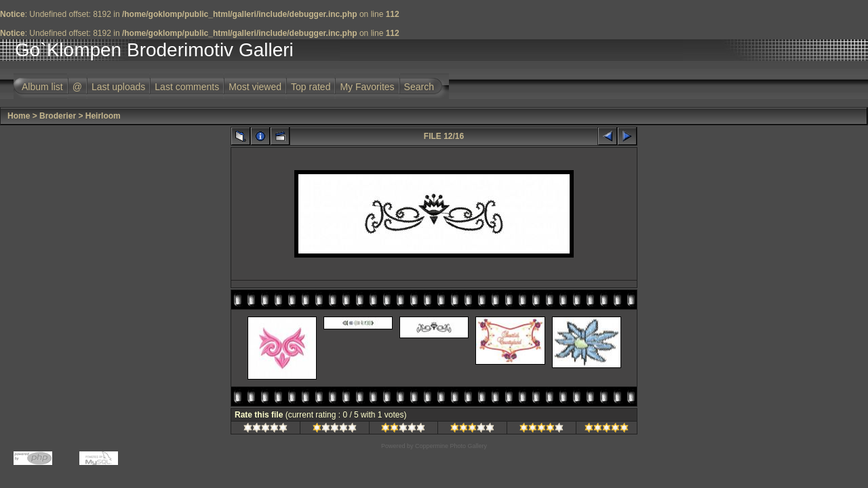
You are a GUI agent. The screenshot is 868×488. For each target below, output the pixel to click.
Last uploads (118, 87)
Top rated (311, 87)
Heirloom (103, 116)
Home (19, 116)
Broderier (58, 116)
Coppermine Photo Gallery (451, 446)
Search (419, 87)
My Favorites (367, 87)
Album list (42, 87)
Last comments (187, 87)
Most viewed (255, 87)
